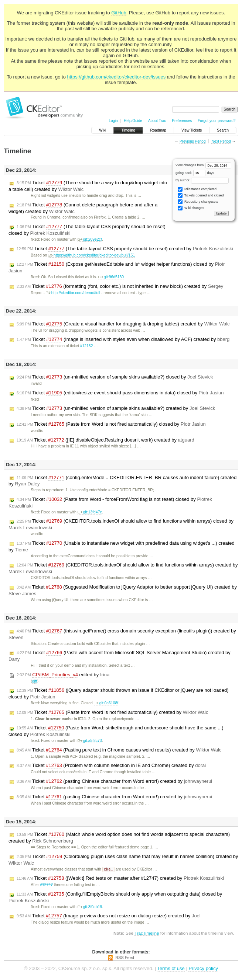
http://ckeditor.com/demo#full (73, 293)
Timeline (128, 130)
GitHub (119, 13)
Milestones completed (197, 189)
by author (202, 180)
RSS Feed (125, 958)
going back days (195, 173)
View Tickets (192, 130)
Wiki (103, 130)
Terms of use (171, 969)
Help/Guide (133, 121)
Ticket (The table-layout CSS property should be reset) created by (125, 249)
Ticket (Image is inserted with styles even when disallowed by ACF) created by (123, 339)
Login (113, 121)
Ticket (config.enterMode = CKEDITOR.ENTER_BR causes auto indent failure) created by (122, 481)
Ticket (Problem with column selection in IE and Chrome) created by (111, 765)
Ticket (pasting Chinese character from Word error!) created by (114, 781)
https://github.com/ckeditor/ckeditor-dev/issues (117, 77)
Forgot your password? (217, 121)
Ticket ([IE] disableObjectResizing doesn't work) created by (105, 440)
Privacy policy (203, 969)
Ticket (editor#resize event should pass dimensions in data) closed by (120, 393)
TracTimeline (147, 933)
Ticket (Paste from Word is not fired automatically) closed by (111, 424)
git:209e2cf (90, 239)
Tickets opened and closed (201, 196)
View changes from (203, 165)
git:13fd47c (90, 512)
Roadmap (158, 130)
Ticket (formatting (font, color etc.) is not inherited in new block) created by (120, 286)
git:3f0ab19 (90, 907)
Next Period (221, 141)
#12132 (87, 346)
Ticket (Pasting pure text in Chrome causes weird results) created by (119, 750)
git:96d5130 (111, 277)
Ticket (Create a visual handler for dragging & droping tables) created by (123, 324)
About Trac (157, 121)
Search (223, 130)
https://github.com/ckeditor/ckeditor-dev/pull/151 (91, 255)
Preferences (182, 121)
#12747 (46, 885)
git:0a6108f (106, 703)
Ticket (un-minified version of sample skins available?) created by (116, 408)
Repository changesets (198, 202)
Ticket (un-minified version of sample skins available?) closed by (115, 377)
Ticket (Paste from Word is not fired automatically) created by (112, 712)
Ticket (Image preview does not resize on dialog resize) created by (109, 916)
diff (35, 681)
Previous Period (193, 141)
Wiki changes (191, 208)
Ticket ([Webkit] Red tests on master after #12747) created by (120, 879)
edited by (63, 675)
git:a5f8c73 (90, 741)
